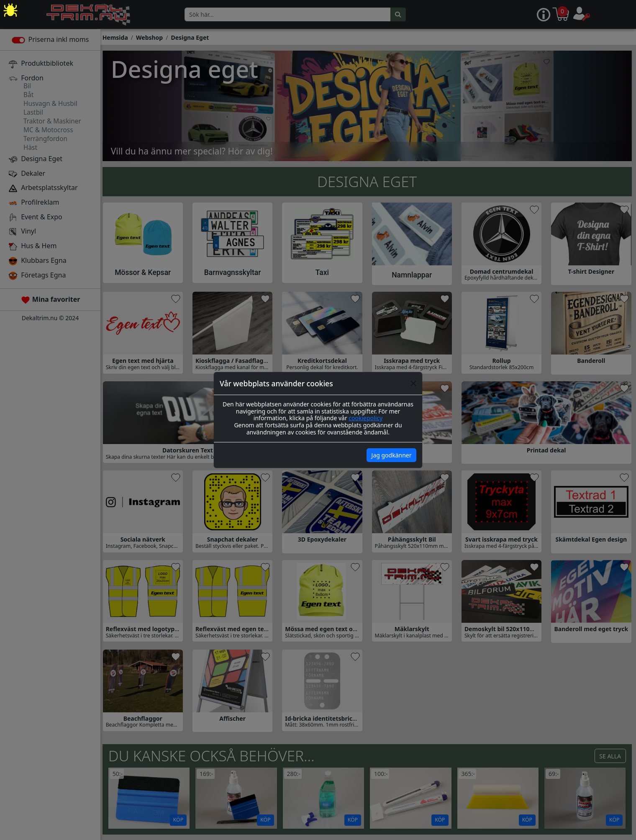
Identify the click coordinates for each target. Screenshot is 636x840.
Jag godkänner (392, 455)
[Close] (413, 383)
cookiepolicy (365, 418)
